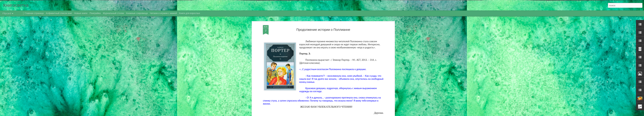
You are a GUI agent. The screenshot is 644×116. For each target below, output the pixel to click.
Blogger (348, 114)
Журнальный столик (113, 13)
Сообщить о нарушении (362, 114)
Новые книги (81, 13)
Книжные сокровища (137, 13)
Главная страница (34, 13)
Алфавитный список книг (59, 13)
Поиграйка (95, 13)
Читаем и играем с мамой (163, 13)
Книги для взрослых (190, 13)
